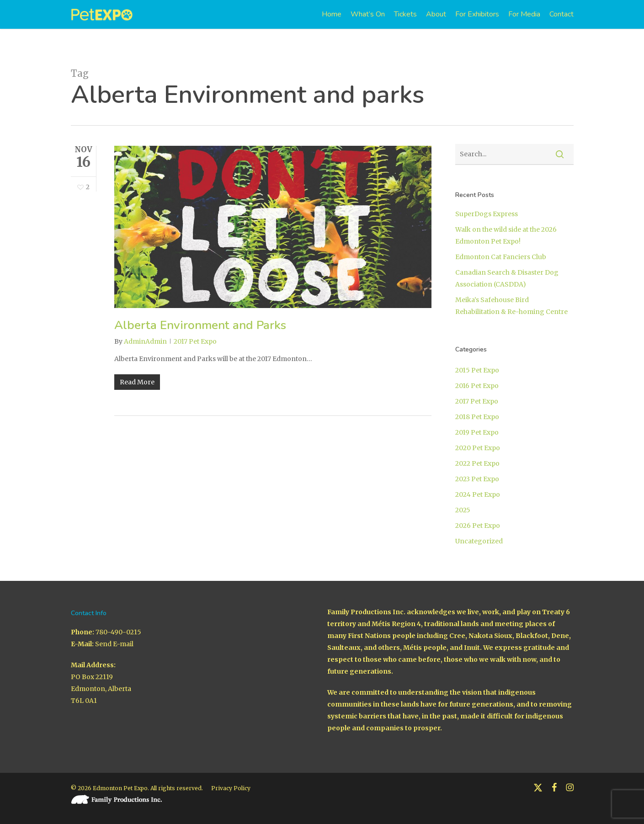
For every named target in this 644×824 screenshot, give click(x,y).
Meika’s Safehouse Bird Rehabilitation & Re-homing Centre (511, 306)
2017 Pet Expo (195, 341)
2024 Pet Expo (478, 494)
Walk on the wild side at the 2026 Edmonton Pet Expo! (506, 235)
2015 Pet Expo (477, 370)
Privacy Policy (231, 788)
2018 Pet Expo (477, 417)
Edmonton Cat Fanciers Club (501, 257)
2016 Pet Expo (477, 386)
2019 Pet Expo (477, 432)
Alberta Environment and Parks (200, 325)
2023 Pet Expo (477, 479)
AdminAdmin (145, 341)
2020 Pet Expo (478, 448)
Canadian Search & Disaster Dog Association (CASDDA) (507, 278)
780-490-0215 (118, 632)
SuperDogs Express (487, 214)
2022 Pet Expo (477, 463)
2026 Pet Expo (478, 526)
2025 (463, 510)
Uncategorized (479, 541)
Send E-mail (114, 644)
